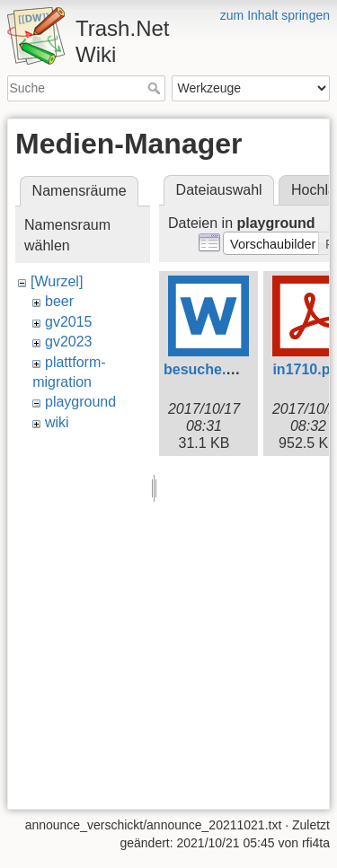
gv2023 (69, 342)
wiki (57, 422)
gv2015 (69, 322)
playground (80, 402)
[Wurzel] (57, 281)
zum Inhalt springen (275, 15)
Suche (156, 88)
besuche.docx (212, 369)
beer (59, 301)
